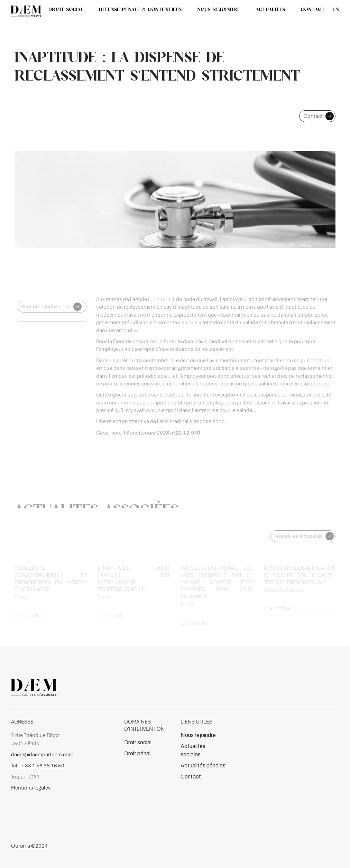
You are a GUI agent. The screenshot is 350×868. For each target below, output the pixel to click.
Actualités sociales (193, 750)
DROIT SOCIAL (66, 9)
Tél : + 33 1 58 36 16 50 (38, 766)
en (336, 10)
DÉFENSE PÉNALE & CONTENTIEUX (140, 9)
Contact (191, 777)
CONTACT (313, 9)
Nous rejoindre (198, 735)
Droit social (138, 742)
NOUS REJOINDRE (219, 9)
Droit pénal (137, 753)
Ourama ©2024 (29, 846)
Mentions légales (31, 788)
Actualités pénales (203, 766)
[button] (270, 9)
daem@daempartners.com (42, 755)
